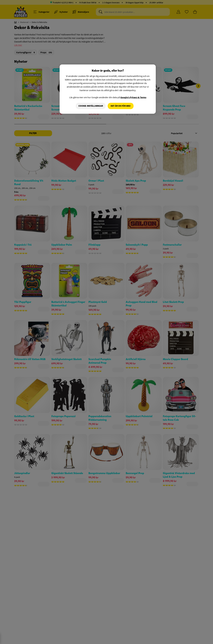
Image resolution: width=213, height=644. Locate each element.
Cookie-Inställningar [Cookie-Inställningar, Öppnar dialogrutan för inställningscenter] (91, 106)
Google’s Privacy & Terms (133, 97)
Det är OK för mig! (121, 106)
